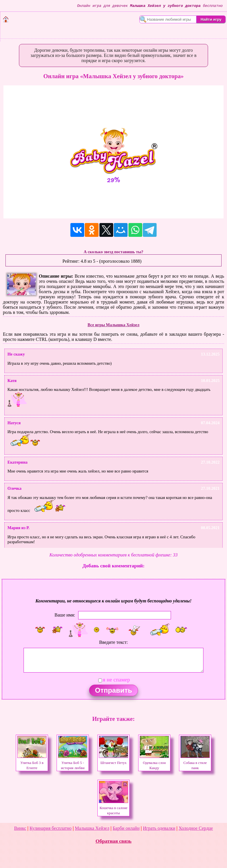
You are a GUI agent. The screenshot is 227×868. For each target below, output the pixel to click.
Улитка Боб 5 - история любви (73, 763)
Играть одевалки (159, 828)
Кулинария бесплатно (51, 828)
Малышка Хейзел (92, 828)
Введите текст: (113, 642)
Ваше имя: (65, 615)
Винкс (20, 828)
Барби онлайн (126, 828)
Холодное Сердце (196, 828)
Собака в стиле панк (195, 763)
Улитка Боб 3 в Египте (32, 763)
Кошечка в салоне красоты (113, 808)
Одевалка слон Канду (154, 763)
